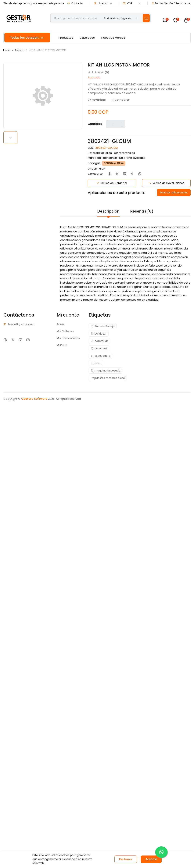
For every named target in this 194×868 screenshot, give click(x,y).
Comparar (120, 100)
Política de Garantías (112, 183)
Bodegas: (94, 163)
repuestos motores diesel (109, 378)
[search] (146, 18)
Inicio (7, 50)
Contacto (75, 3)
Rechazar (126, 859)
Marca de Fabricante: (103, 158)
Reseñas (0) (142, 211)
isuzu (96, 363)
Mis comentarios (68, 338)
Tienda (20, 50)
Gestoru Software (34, 399)
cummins (99, 348)
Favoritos (97, 100)
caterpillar (99, 341)
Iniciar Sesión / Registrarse (171, 3)
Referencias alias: (100, 153)
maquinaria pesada (106, 371)
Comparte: (95, 174)
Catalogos (87, 38)
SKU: (91, 148)
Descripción (108, 211)
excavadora (101, 356)
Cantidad (95, 124)
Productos (66, 38)
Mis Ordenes (65, 331)
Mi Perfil (62, 345)
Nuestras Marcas (113, 38)
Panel (61, 324)
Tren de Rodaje (103, 326)
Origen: (93, 169)
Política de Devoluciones (166, 183)
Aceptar (151, 859)
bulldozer (99, 334)
